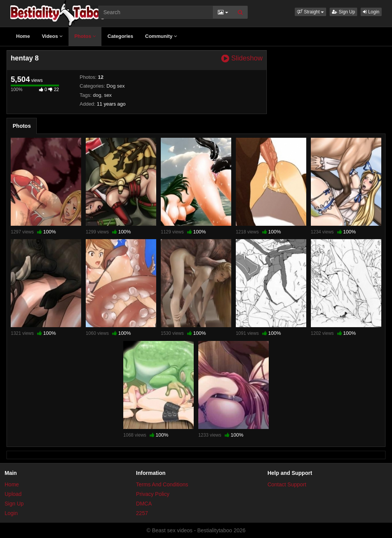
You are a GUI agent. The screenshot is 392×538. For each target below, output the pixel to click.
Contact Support (287, 484)
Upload (13, 494)
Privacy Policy (153, 494)
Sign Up (343, 12)
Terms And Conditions (162, 484)
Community (161, 36)
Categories (120, 36)
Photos (85, 36)
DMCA (144, 504)
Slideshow (242, 58)
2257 (142, 513)
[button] (310, 12)
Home (23, 36)
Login (371, 12)
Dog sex (116, 86)
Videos (52, 36)
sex (108, 95)
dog (97, 95)
